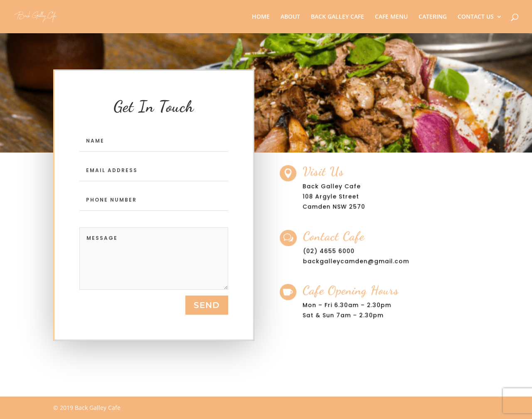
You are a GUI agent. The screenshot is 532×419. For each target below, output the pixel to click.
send (207, 305)
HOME (261, 17)
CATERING (433, 17)
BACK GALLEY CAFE (337, 17)
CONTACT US (476, 17)
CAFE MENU (391, 17)
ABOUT (290, 17)
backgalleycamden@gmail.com (357, 261)
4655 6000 (339, 251)
